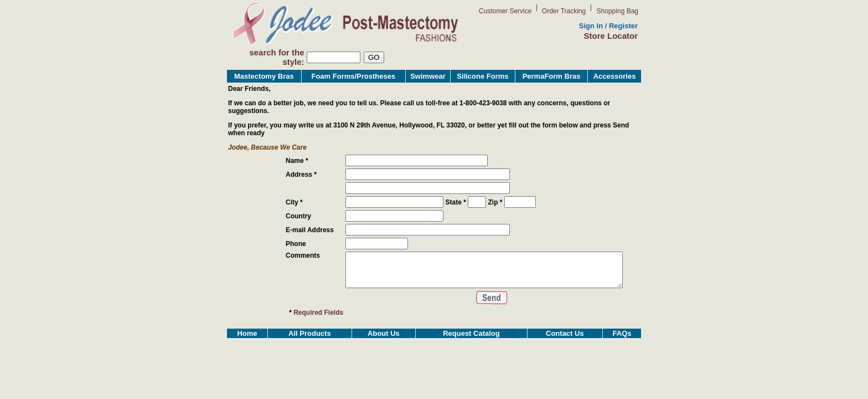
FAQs (622, 349)
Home (247, 349)
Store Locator (611, 36)
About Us (384, 349)
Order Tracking (564, 11)
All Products (310, 349)
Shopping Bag (618, 11)
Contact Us (565, 349)
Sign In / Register (608, 26)
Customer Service (505, 11)
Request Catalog (471, 349)
